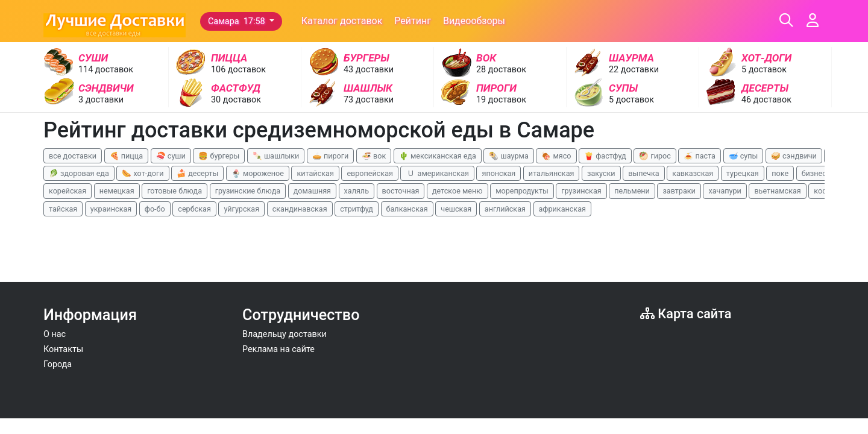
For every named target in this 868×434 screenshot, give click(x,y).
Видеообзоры (474, 21)
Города (58, 364)
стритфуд (357, 209)
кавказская (693, 173)
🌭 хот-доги (143, 173)
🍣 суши (171, 156)
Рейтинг (413, 21)
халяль (357, 191)
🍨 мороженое (258, 173)
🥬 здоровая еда (79, 173)
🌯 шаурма (508, 156)
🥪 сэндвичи (794, 156)
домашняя (312, 191)
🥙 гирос (655, 156)
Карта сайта (686, 314)
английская (505, 209)
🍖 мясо (556, 156)
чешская (456, 209)
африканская (562, 209)
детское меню (458, 191)
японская (498, 173)
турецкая (743, 173)
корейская (68, 191)
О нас (55, 334)
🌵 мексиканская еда (438, 156)
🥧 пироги (330, 156)
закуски (601, 173)
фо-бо (155, 209)
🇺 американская (437, 173)
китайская (315, 173)
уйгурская (241, 209)
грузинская (581, 191)
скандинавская (300, 209)
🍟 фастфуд (605, 156)
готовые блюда (175, 191)
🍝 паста (700, 156)
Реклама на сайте (278, 349)
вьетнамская (777, 191)
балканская (407, 209)
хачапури (725, 191)
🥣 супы (744, 156)
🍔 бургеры (219, 156)
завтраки (679, 191)
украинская (111, 209)
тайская (63, 209)
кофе (823, 191)
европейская (370, 173)
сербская (194, 209)
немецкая (117, 191)
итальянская (552, 173)
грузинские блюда (248, 191)
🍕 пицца (126, 156)
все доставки (73, 156)
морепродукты (522, 191)
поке (780, 173)
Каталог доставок (342, 21)
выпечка (643, 173)
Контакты (63, 349)
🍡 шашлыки (276, 156)
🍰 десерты (197, 173)
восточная (401, 191)
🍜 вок (374, 156)
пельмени (632, 191)
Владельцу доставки (285, 334)
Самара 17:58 (237, 21)
